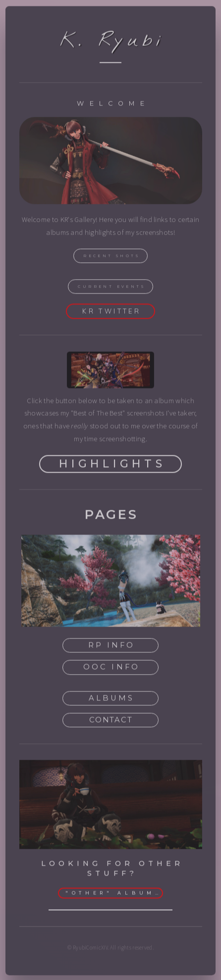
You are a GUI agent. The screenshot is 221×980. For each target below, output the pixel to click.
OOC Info (111, 668)
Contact (111, 721)
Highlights (112, 465)
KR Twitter (111, 312)
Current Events (111, 288)
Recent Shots (111, 257)
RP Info (111, 646)
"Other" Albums (113, 895)
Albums (111, 699)
